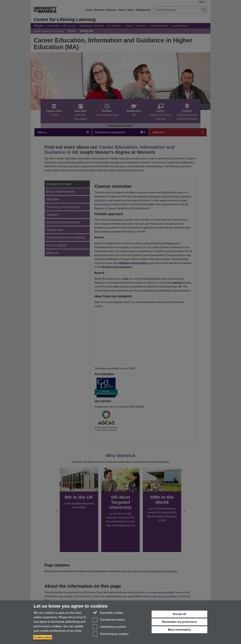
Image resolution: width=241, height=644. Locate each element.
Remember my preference (179, 622)
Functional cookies (109, 620)
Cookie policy (43, 637)
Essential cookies (108, 613)
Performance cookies (111, 634)
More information (179, 630)
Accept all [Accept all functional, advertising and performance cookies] (179, 614)
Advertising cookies (109, 627)
